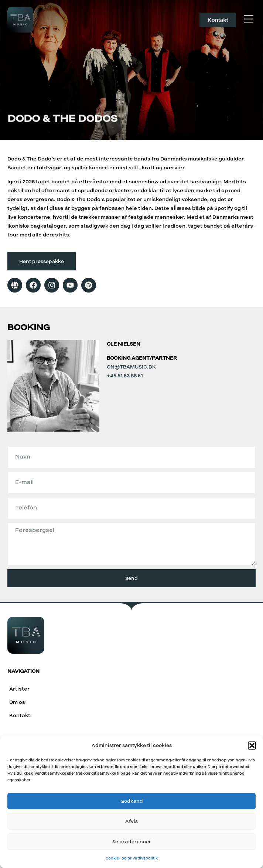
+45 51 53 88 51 (125, 376)
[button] (252, 746)
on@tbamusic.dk (131, 367)
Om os (17, 702)
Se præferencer (132, 842)
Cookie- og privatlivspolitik (132, 858)
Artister (19, 689)
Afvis (131, 821)
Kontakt (20, 715)
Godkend (132, 801)
